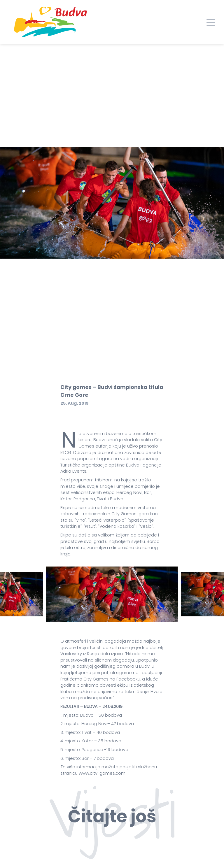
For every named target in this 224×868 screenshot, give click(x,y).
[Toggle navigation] (211, 22)
